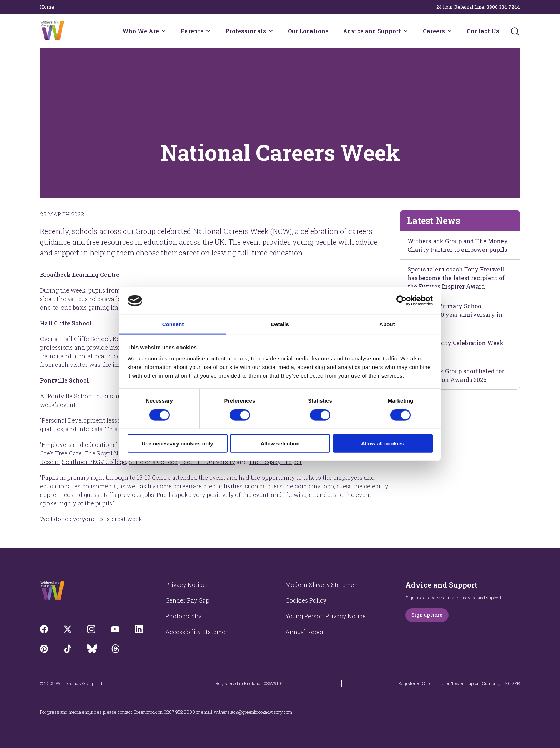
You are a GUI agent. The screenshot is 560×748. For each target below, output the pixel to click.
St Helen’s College (153, 462)
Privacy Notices (187, 585)
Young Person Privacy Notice (326, 616)
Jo (61, 453)
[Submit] (515, 31)
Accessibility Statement (198, 632)
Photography (183, 616)
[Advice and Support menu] (406, 31)
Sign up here (427, 615)
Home (47, 7)
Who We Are (141, 31)
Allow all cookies (383, 443)
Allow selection (280, 443)
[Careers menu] (450, 31)
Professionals (246, 31)
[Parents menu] (208, 31)
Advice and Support (372, 31)
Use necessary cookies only (177, 443)
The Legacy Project (275, 462)
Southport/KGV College (94, 462)
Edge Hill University (207, 462)
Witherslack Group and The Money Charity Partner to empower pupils (458, 245)
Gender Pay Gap (187, 600)
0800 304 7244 (503, 7)
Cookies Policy (306, 600)
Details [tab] (280, 324)
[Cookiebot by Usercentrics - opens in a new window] (402, 301)
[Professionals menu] (271, 31)
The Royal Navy (106, 453)
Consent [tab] (173, 324)
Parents (192, 31)
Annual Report (306, 632)
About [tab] (387, 324)
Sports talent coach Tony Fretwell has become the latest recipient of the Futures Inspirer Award (456, 278)
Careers (434, 31)
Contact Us (483, 31)
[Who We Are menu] (164, 31)
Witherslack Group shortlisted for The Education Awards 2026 (456, 375)
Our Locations (308, 31)
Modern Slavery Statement (323, 585)
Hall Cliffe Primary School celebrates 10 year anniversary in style (455, 315)
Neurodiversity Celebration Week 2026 (456, 347)
